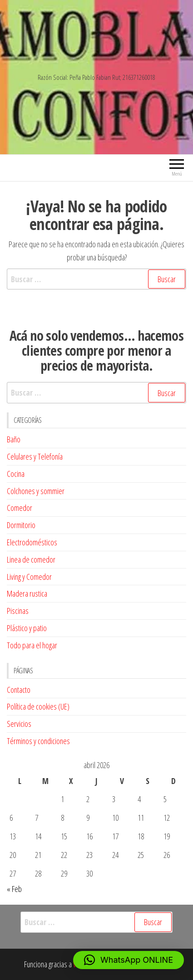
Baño (14, 439)
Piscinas (18, 611)
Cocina (16, 474)
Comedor (20, 508)
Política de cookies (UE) (38, 706)
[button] (129, 960)
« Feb (14, 889)
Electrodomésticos (32, 542)
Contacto (19, 690)
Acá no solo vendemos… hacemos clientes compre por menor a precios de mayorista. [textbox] (97, 350)
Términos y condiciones (38, 741)
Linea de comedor (31, 559)
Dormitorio (21, 525)
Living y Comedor (29, 577)
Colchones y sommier (36, 491)
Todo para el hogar (32, 645)
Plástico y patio (27, 628)
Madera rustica (27, 593)
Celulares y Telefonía (35, 456)
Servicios (19, 724)
